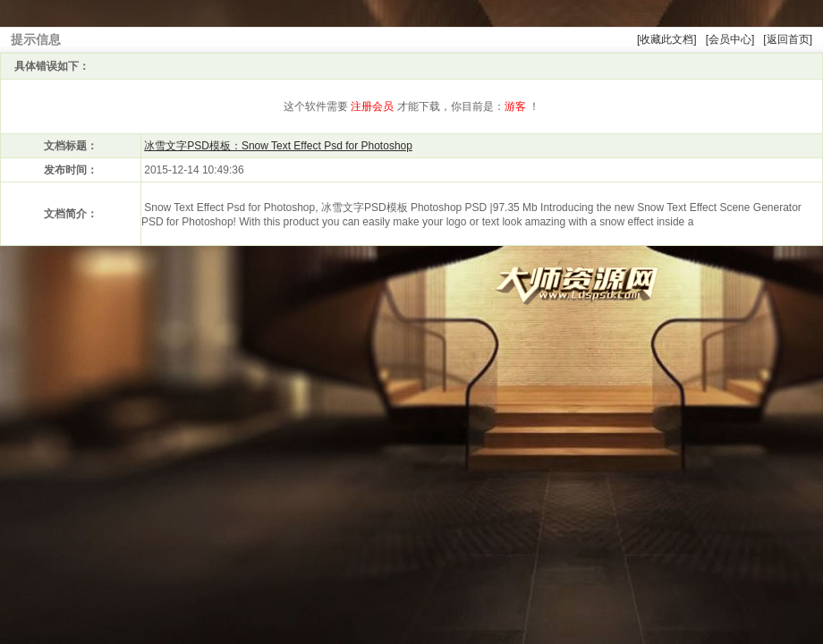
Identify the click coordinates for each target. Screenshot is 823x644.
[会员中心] (730, 39)
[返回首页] (788, 39)
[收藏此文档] (667, 39)
